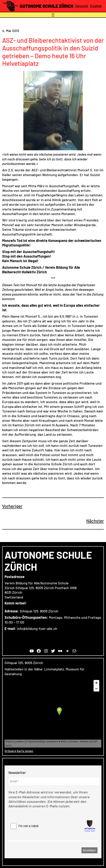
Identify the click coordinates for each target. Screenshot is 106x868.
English (96, 6)
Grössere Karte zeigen (19, 751)
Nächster (95, 521)
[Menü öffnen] (53, 15)
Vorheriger (12, 506)
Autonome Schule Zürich (46, 6)
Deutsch (82, 6)
